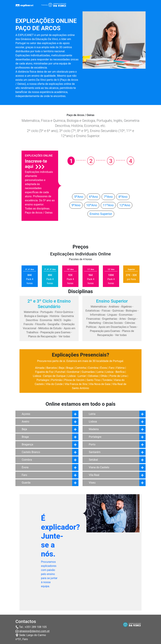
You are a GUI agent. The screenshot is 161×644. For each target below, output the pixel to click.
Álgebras (126, 307)
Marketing (95, 323)
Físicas (106, 311)
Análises (114, 307)
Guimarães (88, 372)
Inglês (67, 320)
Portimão (57, 380)
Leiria (100, 372)
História (54, 316)
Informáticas (98, 315)
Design (132, 319)
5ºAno (79, 197)
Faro (112, 368)
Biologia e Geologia (36, 316)
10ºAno (92, 205)
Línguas (112, 315)
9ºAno (76, 205)
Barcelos (52, 368)
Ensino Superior (101, 214)
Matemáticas (99, 307)
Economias (126, 315)
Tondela (107, 380)
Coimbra (93, 368)
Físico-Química (64, 312)
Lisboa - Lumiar (77, 376)
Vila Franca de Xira (76, 384)
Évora (103, 368)
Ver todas (64, 336)
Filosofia (40, 324)
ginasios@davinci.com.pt (34, 631)
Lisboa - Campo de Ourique (49, 376)
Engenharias (110, 319)
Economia (46, 320)
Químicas (118, 311)
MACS (58, 320)
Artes (123, 319)
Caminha (81, 368)
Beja (62, 368)
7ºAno (108, 197)
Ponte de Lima (118, 376)
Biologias (131, 311)
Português (47, 312)
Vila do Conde (54, 384)
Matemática (31, 312)
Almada (40, 368)
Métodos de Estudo (50, 328)
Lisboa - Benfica (115, 372)
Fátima (120, 368)
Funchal (60, 372)
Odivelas (93, 376)
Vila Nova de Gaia (100, 384)
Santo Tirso (93, 380)
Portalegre (43, 380)
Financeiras (93, 319)
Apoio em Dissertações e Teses (117, 327)
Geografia (53, 324)
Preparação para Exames (55, 332)
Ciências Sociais (113, 323)
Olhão (104, 376)
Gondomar (73, 372)
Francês (28, 324)
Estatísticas (93, 311)
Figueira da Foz (44, 372)
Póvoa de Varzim (74, 380)
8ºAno (123, 197)
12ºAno (125, 205)
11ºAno (108, 205)
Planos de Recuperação (42, 336)
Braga (70, 368)
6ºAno (93, 197)
